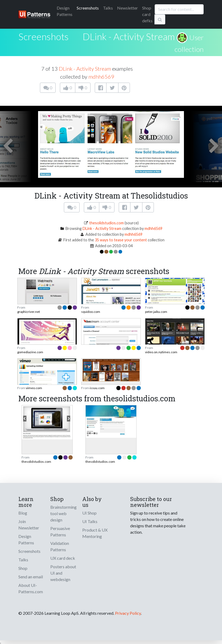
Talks (108, 8)
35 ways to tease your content (121, 240)
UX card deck (63, 558)
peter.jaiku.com (156, 312)
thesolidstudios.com (106, 223)
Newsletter (128, 8)
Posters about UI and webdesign (63, 573)
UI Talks (90, 521)
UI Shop (89, 513)
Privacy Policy (128, 613)
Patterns (65, 11)
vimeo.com (34, 388)
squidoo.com (91, 312)
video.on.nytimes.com (161, 352)
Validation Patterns (60, 546)
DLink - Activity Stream (129, 36)
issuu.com (97, 388)
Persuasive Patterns (60, 531)
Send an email (31, 577)
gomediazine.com (30, 352)
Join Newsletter (29, 525)
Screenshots (88, 8)
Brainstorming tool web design (63, 513)
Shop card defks (147, 14)
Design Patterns (26, 539)
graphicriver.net (29, 312)
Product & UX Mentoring (95, 533)
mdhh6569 (101, 77)
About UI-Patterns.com (31, 588)
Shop (23, 568)
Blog (23, 513)
